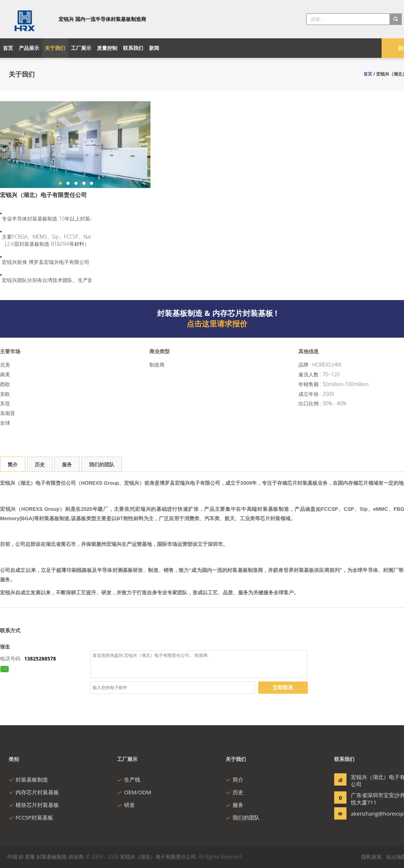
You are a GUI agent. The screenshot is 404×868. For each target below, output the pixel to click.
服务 (67, 464)
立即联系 (283, 687)
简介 (13, 464)
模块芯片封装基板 (34, 805)
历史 (40, 464)
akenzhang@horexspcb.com (374, 813)
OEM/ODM (134, 792)
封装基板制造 (28, 779)
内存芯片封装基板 (34, 792)
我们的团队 (102, 464)
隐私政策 (371, 857)
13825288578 (40, 659)
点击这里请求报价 (217, 324)
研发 (126, 805)
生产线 (129, 779)
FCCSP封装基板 (31, 817)
